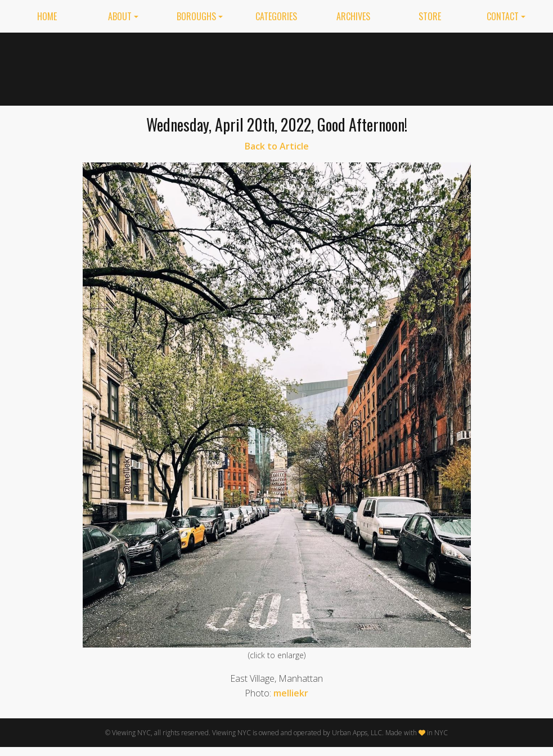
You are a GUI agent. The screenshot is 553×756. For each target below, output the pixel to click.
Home (47, 16)
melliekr (291, 693)
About (120, 16)
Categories (276, 16)
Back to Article (277, 146)
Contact (503, 16)
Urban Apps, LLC (357, 733)
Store (430, 16)
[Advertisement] (378, 67)
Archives (353, 16)
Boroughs (196, 16)
